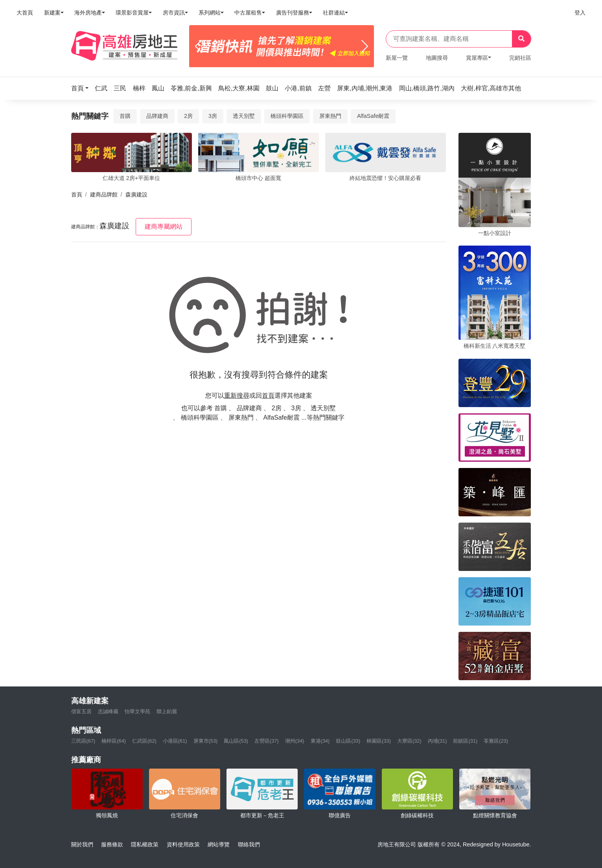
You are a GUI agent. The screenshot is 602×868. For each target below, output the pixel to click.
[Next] (365, 46)
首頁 (77, 195)
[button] (82, 88)
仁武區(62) (144, 741)
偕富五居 (81, 711)
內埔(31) (437, 741)
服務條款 (112, 844)
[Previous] (198, 46)
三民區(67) (83, 741)
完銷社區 (520, 58)
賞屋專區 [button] (477, 58)
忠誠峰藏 (108, 711)
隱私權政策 (145, 844)
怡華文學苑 (137, 711)
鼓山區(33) (348, 741)
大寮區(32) (409, 741)
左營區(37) (267, 741)
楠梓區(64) (114, 741)
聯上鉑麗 (167, 711)
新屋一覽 (397, 58)
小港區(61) (175, 741)
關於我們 (82, 844)
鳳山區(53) (236, 741)
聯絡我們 (249, 844)
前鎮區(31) (465, 741)
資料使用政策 (183, 844)
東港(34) (320, 741)
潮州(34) (295, 741)
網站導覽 (219, 844)
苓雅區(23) (496, 741)
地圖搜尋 (437, 58)
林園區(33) (379, 741)
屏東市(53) (206, 741)
